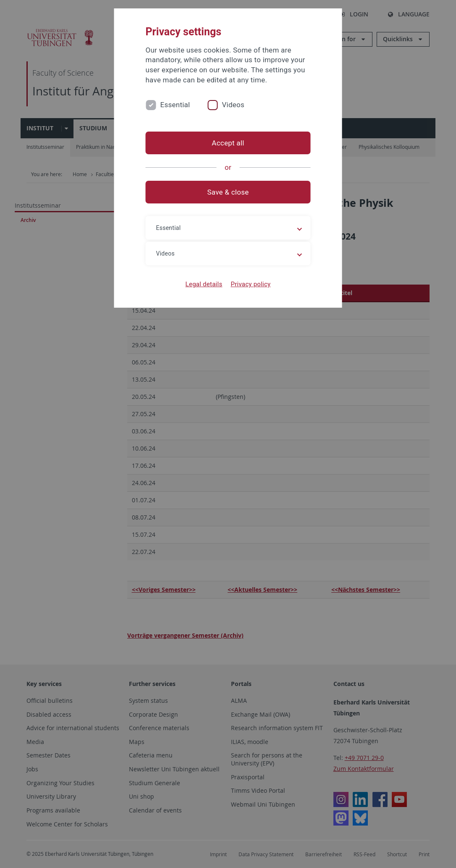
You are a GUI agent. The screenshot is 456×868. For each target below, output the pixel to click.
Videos (233, 105)
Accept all (228, 143)
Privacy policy (250, 284)
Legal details (204, 284)
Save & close (228, 192)
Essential (175, 105)
